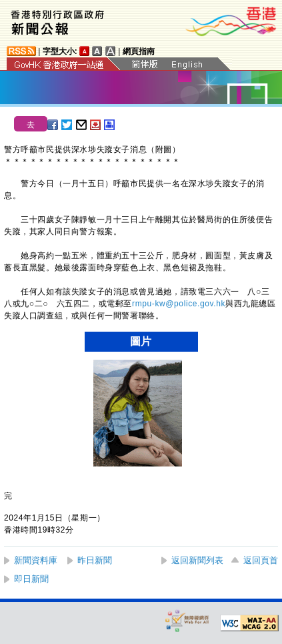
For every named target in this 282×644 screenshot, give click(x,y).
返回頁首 (261, 560)
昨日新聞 (95, 560)
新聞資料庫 (36, 560)
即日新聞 (31, 579)
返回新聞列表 (197, 560)
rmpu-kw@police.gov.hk (179, 304)
